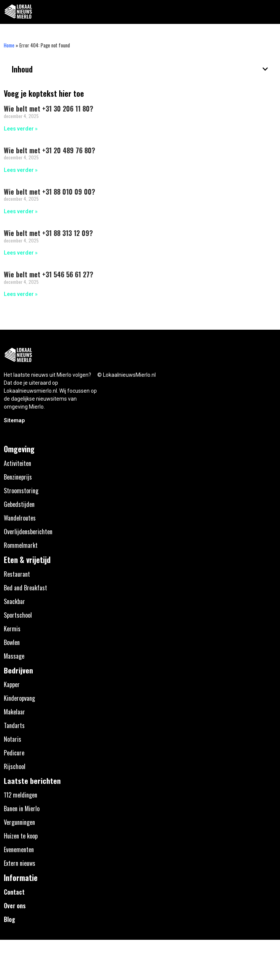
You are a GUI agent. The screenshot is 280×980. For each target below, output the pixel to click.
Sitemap (14, 420)
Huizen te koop (21, 836)
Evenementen (19, 849)
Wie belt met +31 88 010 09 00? (49, 192)
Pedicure (14, 753)
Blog (9, 919)
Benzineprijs (18, 477)
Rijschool (15, 766)
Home (9, 45)
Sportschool (18, 615)
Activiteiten (17, 463)
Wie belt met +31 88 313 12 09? (48, 233)
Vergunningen (19, 822)
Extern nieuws (20, 863)
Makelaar (14, 712)
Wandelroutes (20, 518)
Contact (14, 892)
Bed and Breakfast (25, 588)
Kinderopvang (19, 698)
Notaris (13, 739)
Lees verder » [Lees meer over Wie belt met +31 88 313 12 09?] (21, 253)
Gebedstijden (19, 504)
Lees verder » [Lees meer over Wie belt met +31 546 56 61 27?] (21, 294)
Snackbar (14, 601)
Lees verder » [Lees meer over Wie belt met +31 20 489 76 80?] (21, 170)
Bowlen (12, 642)
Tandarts (14, 725)
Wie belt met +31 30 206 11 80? (48, 109)
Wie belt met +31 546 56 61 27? (48, 274)
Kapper (12, 684)
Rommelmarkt (21, 545)
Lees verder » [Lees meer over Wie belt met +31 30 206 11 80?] (21, 129)
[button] (270, 12)
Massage (14, 656)
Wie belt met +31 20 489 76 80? (49, 150)
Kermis (12, 629)
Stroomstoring (21, 491)
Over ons (15, 906)
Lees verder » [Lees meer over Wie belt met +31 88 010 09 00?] (21, 211)
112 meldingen (21, 795)
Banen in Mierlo (22, 809)
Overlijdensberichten (28, 532)
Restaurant (17, 574)
